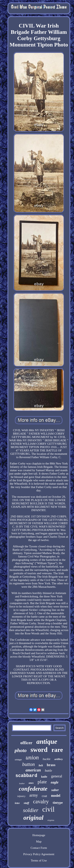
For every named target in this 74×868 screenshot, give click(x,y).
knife (44, 777)
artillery (59, 759)
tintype (58, 803)
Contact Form (39, 848)
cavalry (41, 802)
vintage (18, 760)
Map (39, 841)
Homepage (39, 835)
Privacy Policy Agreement (39, 854)
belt (41, 765)
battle (48, 771)
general (57, 776)
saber (55, 790)
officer (26, 743)
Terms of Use (39, 860)
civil (48, 809)
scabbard (26, 776)
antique (47, 741)
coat (44, 796)
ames (31, 783)
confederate (33, 789)
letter (17, 803)
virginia (51, 820)
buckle (46, 759)
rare (57, 750)
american (33, 770)
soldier (31, 810)
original (33, 818)
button (28, 764)
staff (26, 803)
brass (51, 765)
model (56, 796)
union (32, 757)
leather (22, 783)
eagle (55, 782)
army (34, 795)
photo (21, 750)
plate (42, 782)
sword (39, 750)
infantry (21, 796)
